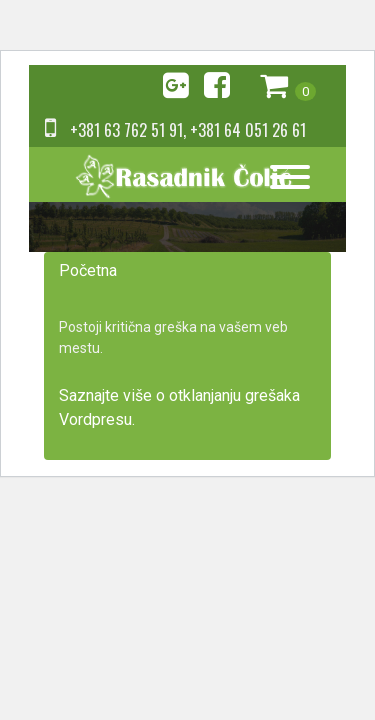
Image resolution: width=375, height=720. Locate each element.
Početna (88, 270)
